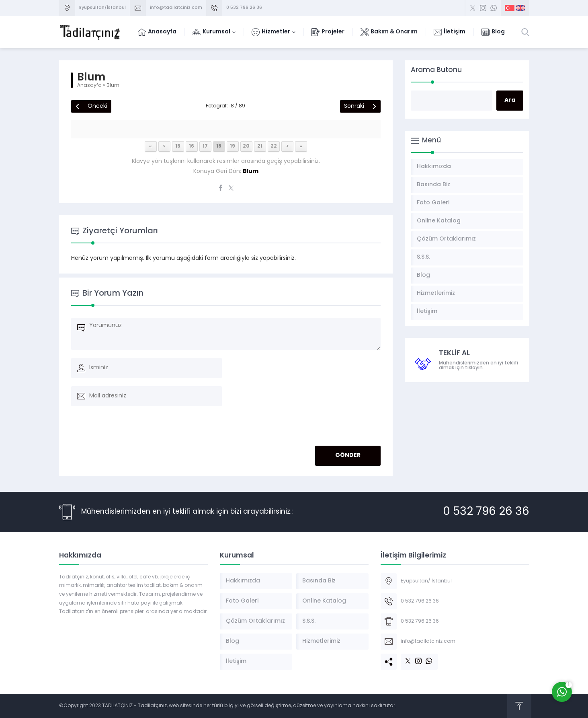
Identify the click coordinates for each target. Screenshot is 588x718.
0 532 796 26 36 (244, 8)
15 (178, 146)
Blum (113, 86)
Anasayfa (89, 86)
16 (192, 146)
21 (260, 146)
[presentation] (126, 428)
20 (246, 146)
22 (274, 146)
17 (205, 146)
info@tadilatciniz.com (176, 8)
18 (219, 146)
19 (233, 146)
